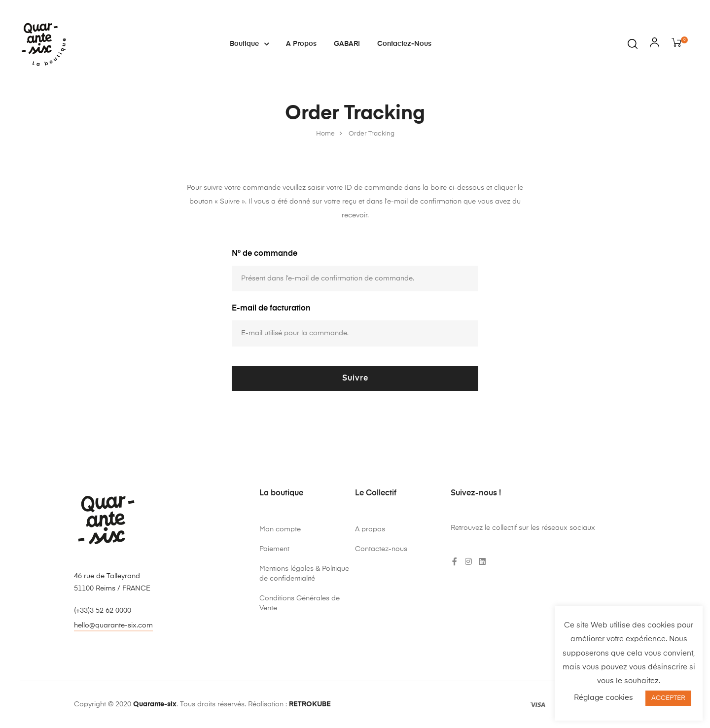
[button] (113, 627)
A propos (301, 44)
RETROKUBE (310, 704)
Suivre (355, 379)
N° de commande (265, 254)
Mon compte (280, 529)
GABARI (347, 44)
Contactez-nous (404, 44)
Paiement (274, 549)
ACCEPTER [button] (668, 698)
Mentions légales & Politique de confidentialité (304, 574)
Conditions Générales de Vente (300, 603)
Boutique (249, 44)
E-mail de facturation (271, 309)
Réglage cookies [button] (603, 698)
